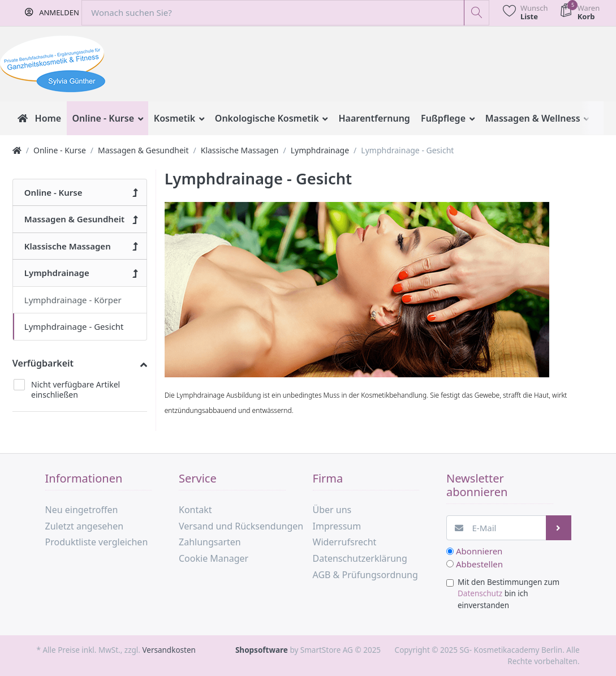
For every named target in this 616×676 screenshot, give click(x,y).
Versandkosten (169, 650)
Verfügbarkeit (43, 363)
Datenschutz (480, 593)
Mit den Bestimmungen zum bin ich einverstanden (509, 594)
